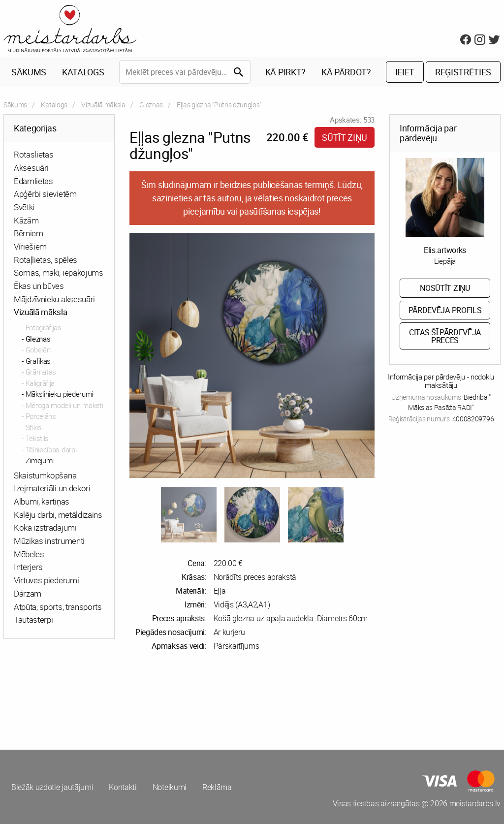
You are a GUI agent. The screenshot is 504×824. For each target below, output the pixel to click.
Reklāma (217, 787)
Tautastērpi (33, 619)
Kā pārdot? (346, 72)
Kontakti (123, 787)
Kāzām (26, 220)
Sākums (29, 72)
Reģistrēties (463, 72)
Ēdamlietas (33, 181)
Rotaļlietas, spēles (46, 260)
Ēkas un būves (39, 286)
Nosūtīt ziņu (445, 288)
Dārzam (28, 593)
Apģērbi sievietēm (45, 194)
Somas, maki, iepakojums (59, 272)
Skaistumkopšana (45, 475)
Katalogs (83, 72)
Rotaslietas (33, 154)
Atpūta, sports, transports (58, 607)
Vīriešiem (30, 246)
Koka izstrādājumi (45, 527)
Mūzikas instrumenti (49, 541)
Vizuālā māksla (103, 105)
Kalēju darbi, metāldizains (58, 515)
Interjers (28, 567)
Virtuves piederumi (46, 580)
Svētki (24, 207)
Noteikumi (170, 787)
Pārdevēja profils (445, 310)
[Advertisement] (126, 700)
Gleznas (151, 105)
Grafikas (38, 361)
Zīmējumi (40, 460)
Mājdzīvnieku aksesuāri (54, 299)
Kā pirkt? (285, 72)
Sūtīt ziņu (345, 137)
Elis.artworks (445, 250)
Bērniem (29, 233)
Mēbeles (29, 554)
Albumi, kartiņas (42, 501)
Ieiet (405, 72)
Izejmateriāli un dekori (52, 488)
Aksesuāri (31, 168)
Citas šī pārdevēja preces (445, 336)
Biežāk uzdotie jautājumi (52, 787)
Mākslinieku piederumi (59, 394)
